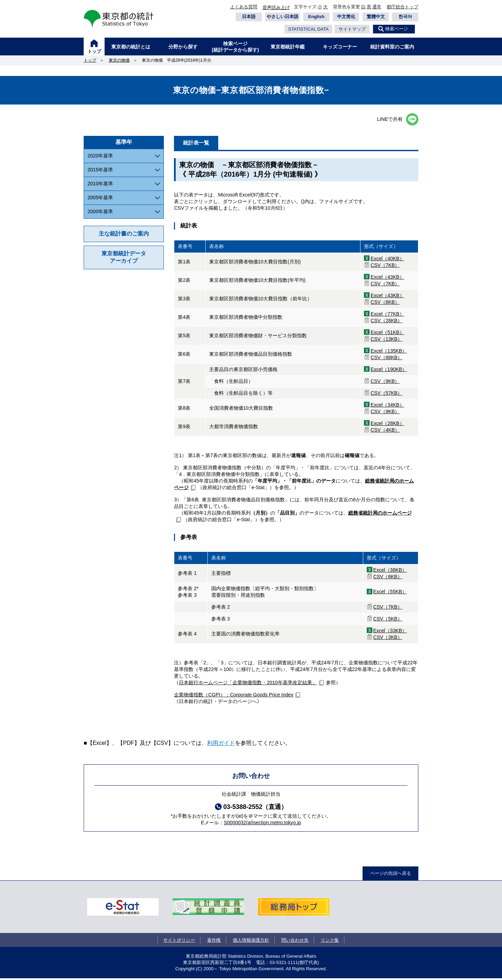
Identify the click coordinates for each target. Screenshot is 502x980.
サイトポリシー (179, 942)
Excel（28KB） (387, 425)
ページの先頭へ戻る (391, 875)
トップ (94, 51)
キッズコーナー (340, 47)
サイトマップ (352, 29)
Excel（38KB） (390, 571)
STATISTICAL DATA (308, 29)
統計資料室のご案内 (392, 47)
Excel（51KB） (387, 334)
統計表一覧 (200, 143)
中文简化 (346, 17)
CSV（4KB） (385, 431)
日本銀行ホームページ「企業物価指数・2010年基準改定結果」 (248, 684)
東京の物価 (119, 60)
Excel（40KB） (387, 260)
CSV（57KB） (386, 394)
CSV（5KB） (388, 620)
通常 (377, 7)
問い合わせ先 (295, 942)
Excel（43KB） (387, 278)
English (316, 17)
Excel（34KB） (387, 406)
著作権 (214, 942)
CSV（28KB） (386, 322)
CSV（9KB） (385, 383)
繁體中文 (376, 17)
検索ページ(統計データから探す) (235, 47)
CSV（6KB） (388, 578)
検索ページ (397, 29)
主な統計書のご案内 (124, 234)
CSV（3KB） (388, 639)
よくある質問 (244, 7)
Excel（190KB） (389, 371)
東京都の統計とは (131, 47)
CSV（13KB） (386, 340)
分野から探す (183, 47)
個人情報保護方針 (251, 942)
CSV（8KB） (385, 303)
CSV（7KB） (385, 267)
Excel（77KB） (387, 315)
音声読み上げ (276, 7)
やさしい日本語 (283, 17)
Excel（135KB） (389, 352)
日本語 (249, 17)
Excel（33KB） (390, 632)
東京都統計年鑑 (288, 47)
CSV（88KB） (386, 359)
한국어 (405, 17)
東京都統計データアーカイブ (124, 257)
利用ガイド (221, 744)
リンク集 (330, 942)
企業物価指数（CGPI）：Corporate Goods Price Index (234, 696)
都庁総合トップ (402, 7)
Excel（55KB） (390, 593)
